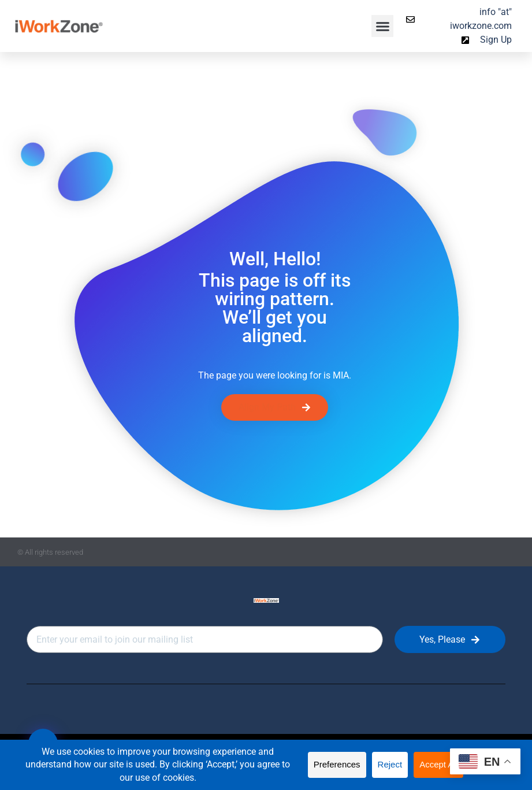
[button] (382, 26)
